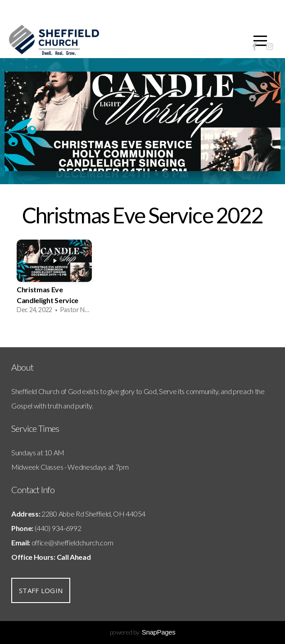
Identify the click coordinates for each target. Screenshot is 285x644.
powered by (143, 632)
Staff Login (41, 590)
